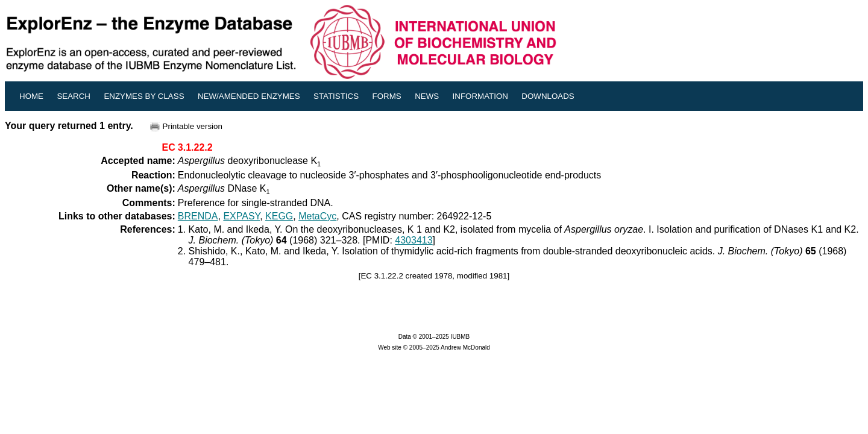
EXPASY (241, 216)
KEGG (279, 216)
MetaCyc (317, 216)
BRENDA (198, 216)
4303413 (414, 240)
